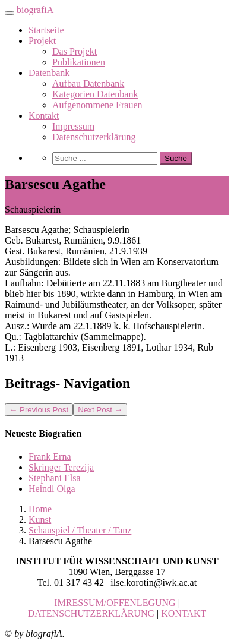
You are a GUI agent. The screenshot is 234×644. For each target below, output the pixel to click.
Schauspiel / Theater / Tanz (80, 530)
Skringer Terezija (61, 467)
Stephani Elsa (55, 478)
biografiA (35, 10)
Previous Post (39, 410)
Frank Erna (50, 457)
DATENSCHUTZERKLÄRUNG (91, 613)
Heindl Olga (52, 489)
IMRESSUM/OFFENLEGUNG (115, 603)
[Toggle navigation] (10, 13)
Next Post (100, 410)
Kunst (40, 520)
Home (40, 509)
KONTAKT (184, 613)
